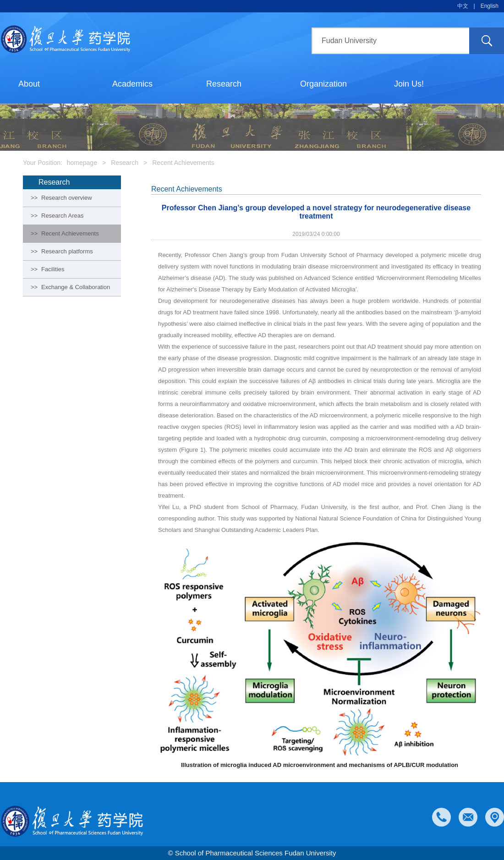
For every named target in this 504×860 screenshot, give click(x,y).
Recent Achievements (183, 163)
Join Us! (409, 84)
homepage (82, 163)
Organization (323, 84)
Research (224, 84)
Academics (132, 84)
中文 (463, 6)
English (490, 6)
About (29, 84)
